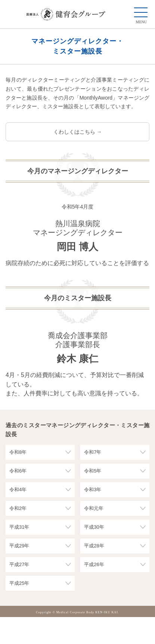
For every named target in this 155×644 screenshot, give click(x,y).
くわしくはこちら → (78, 132)
